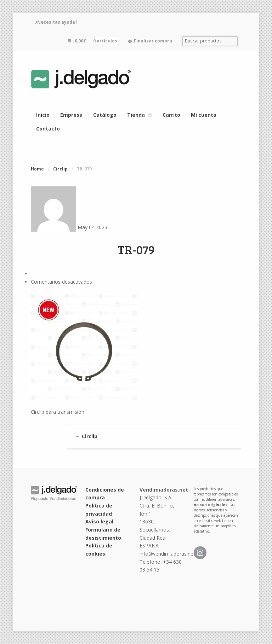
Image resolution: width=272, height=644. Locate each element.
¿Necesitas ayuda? (56, 22)
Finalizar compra (153, 41)
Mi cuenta (204, 115)
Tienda (136, 115)
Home (37, 169)
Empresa (71, 115)
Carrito (171, 115)
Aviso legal (99, 521)
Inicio (43, 115)
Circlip (60, 169)
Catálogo (105, 115)
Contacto (48, 129)
